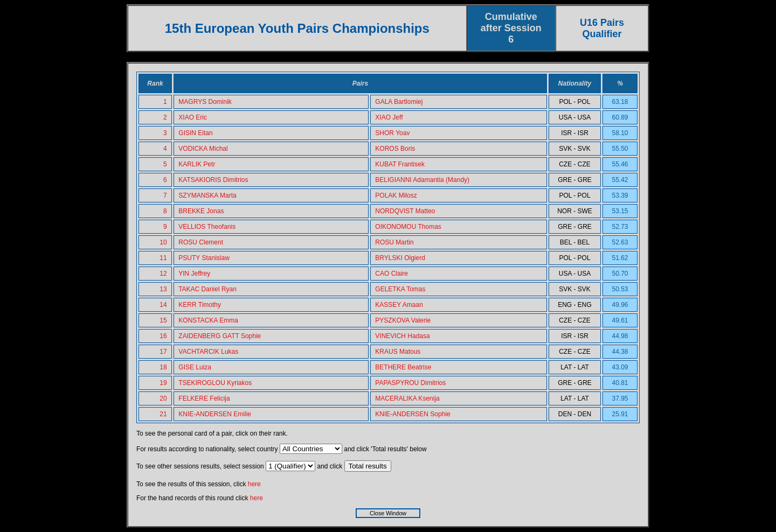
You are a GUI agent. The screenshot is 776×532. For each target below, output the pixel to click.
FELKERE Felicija (204, 398)
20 (163, 398)
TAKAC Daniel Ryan (207, 289)
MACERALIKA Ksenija (407, 398)
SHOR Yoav (392, 133)
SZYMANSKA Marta (207, 195)
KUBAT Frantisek (400, 164)
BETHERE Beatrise (403, 367)
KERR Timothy (200, 305)
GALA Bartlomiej (399, 102)
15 (163, 320)
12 (163, 274)
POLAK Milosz (396, 195)
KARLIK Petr (197, 164)
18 (163, 367)
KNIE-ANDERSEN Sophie (413, 414)
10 (163, 242)
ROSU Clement (201, 242)
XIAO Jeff (389, 117)
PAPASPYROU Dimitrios (410, 383)
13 (163, 289)
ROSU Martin (394, 242)
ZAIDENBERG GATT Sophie (220, 336)
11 (163, 258)
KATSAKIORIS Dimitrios (213, 180)
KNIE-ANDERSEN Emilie (215, 414)
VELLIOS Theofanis (207, 227)
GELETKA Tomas (400, 289)
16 (163, 336)
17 (163, 352)
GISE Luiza (195, 367)
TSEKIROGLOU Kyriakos (215, 383)
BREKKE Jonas (201, 211)
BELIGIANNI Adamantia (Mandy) (422, 180)
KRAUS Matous (398, 352)
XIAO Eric (193, 117)
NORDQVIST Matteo (405, 211)
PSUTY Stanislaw (204, 258)
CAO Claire (392, 274)
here (254, 484)
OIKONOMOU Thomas (408, 227)
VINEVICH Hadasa (402, 336)
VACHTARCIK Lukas (208, 352)
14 (163, 305)
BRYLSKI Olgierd (400, 258)
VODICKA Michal (203, 149)
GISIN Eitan (195, 133)
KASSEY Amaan (399, 305)
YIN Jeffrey (194, 274)
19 (163, 383)
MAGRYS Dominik (205, 102)
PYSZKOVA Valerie (403, 320)
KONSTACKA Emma (208, 320)
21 (163, 414)
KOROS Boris (395, 149)
